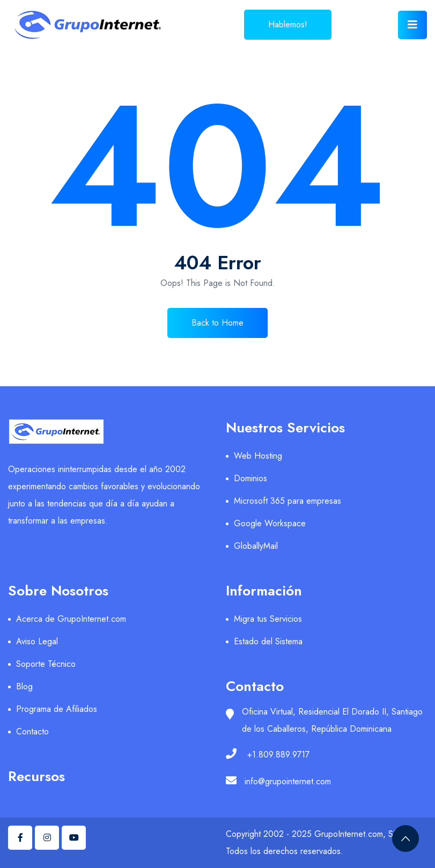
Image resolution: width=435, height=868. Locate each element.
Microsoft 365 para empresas (287, 501)
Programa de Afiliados (57, 709)
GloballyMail (256, 546)
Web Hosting (258, 456)
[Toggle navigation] (412, 25)
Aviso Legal (37, 641)
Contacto (32, 731)
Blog (24, 686)
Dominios (250, 478)
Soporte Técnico (46, 664)
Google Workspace (270, 523)
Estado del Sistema (268, 641)
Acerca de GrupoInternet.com (71, 619)
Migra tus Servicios (268, 619)
